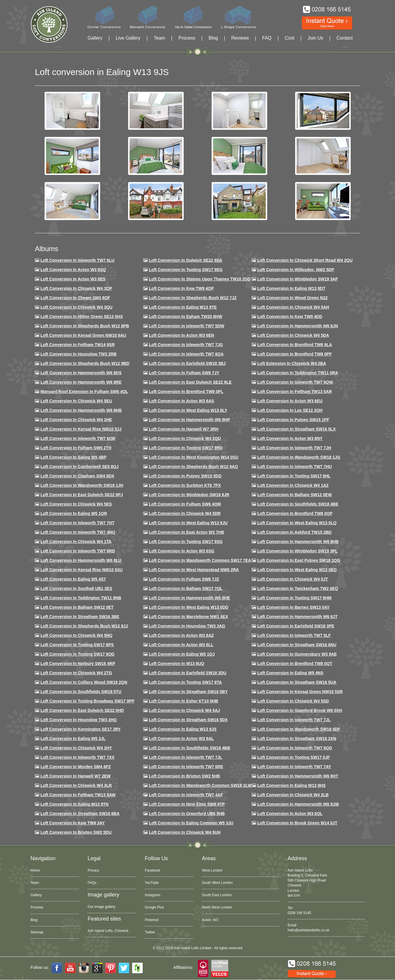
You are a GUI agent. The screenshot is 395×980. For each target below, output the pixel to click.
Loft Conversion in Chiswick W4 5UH (185, 832)
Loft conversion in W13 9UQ (177, 663)
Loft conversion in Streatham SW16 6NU (297, 645)
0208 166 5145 (299, 913)
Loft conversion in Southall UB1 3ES (76, 588)
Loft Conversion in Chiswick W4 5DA (293, 335)
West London (212, 870)
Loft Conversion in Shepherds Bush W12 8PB (85, 326)
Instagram (153, 895)
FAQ (267, 38)
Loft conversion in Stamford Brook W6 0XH (300, 710)
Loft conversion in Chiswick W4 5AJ (184, 710)
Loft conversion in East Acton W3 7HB (187, 532)
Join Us (315, 38)
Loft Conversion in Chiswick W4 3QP (76, 288)
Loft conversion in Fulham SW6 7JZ (184, 579)
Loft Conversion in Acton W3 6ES (73, 279)
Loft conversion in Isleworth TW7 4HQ (78, 532)
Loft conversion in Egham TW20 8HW (185, 317)
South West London (217, 883)
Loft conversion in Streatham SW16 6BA (80, 814)
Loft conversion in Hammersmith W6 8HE (189, 598)
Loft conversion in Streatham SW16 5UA (297, 682)
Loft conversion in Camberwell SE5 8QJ (80, 467)
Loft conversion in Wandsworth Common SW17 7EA (200, 560)
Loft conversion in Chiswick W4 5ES (76, 504)
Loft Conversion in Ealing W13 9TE (183, 307)
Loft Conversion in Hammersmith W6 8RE (81, 382)
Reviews (240, 38)
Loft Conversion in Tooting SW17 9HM (294, 598)
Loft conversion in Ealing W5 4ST (73, 579)
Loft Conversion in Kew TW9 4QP (181, 288)
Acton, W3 (210, 920)
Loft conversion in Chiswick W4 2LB (293, 795)
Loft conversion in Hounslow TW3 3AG (187, 626)
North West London (217, 907)
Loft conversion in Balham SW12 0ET (77, 607)
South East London (217, 895)
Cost (290, 38)
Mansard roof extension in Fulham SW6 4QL (84, 392)
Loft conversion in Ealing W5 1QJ (182, 654)
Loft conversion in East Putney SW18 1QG (299, 560)
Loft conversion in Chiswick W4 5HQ (76, 635)
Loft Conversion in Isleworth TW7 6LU (78, 260)
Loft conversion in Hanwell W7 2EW (76, 776)
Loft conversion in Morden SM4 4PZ (76, 767)
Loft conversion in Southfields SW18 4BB (190, 748)
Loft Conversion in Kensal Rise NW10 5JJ (81, 429)
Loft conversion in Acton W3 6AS (182, 401)
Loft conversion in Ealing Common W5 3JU (191, 823)
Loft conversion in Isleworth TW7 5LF (294, 635)
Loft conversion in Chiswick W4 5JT (293, 579)
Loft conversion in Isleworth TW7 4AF (186, 795)
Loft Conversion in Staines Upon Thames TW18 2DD (200, 279)
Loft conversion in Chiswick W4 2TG (76, 673)
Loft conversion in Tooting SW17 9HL (294, 476)
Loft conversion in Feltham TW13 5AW (78, 795)
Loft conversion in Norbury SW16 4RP (78, 663)
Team (159, 38)
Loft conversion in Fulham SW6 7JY (184, 373)
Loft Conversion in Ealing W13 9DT (291, 288)
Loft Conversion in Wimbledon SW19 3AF (298, 279)
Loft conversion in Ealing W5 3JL (73, 739)
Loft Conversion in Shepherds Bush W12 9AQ (193, 467)
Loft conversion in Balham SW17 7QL (186, 588)
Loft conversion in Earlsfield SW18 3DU (188, 673)
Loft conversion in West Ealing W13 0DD (189, 607)
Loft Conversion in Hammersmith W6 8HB (81, 410)
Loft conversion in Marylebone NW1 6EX (189, 617)
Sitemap (37, 932)
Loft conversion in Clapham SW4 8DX (77, 476)
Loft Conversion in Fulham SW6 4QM (185, 504)
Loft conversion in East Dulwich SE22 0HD (82, 710)
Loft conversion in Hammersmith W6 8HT (298, 776)
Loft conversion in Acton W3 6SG (182, 551)
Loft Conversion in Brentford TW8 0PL (186, 392)
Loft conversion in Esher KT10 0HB (183, 701)
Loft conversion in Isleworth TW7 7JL (294, 720)
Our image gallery (102, 907)
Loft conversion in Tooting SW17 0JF (294, 757)
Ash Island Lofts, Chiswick (108, 931)
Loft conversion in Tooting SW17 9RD (186, 448)
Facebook (153, 870)
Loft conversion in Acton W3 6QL (290, 814)
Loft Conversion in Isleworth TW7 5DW (187, 326)
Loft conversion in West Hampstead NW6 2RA (194, 570)
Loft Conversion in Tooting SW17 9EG (186, 270)
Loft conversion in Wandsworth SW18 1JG (299, 457)
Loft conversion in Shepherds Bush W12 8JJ (84, 626)
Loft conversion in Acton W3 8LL (181, 645)
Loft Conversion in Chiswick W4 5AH (293, 307)
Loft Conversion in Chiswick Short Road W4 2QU (305, 260)
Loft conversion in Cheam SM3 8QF (75, 298)
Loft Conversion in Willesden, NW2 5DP (296, 270)
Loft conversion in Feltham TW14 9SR (78, 345)
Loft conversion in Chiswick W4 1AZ (293, 485)
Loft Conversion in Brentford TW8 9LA (295, 345)
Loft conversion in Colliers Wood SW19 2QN (84, 682)
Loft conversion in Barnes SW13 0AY (293, 607)
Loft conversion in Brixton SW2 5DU (76, 832)
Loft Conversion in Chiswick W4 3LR (76, 785)
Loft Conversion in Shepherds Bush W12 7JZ (193, 298)
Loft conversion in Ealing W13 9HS (291, 785)
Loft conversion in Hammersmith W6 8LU (81, 560)
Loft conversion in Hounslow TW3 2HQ (79, 720)
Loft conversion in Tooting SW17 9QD (78, 654)
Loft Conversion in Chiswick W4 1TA (76, 542)
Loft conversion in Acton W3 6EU (290, 401)
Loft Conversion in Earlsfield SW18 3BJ (187, 363)
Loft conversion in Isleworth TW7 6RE (186, 767)
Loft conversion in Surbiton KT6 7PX (185, 485)
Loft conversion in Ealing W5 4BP (74, 457)
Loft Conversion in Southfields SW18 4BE (298, 504)
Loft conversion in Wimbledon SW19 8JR (189, 495)
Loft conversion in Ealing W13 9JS (183, 729)
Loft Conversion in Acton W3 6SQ (73, 270)
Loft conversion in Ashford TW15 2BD (294, 532)
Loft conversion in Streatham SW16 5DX (188, 720)
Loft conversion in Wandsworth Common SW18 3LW (200, 785)
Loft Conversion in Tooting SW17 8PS (77, 645)
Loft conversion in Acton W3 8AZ (181, 635)
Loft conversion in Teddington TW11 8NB (81, 598)
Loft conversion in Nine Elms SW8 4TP (187, 804)
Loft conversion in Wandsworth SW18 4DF (299, 729)
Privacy (93, 870)
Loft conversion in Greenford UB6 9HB (187, 814)
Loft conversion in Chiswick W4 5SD (293, 701)
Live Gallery (128, 38)
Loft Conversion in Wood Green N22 (292, 298)
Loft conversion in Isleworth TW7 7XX (78, 757)
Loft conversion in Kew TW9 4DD (290, 317)
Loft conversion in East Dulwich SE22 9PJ (82, 495)
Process (187, 38)
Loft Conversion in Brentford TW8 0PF (294, 354)
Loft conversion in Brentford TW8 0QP (295, 513)
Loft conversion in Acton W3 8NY (290, 438)
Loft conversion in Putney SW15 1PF (293, 420)
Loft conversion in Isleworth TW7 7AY (294, 767)
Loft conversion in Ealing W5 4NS (290, 673)
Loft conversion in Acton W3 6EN (182, 335)
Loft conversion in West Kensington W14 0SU (194, 457)
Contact (344, 38)
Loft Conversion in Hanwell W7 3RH (184, 429)
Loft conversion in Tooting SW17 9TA (185, 682)
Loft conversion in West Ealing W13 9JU (188, 523)
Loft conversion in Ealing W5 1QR (74, 513)
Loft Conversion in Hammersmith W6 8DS (81, 373)
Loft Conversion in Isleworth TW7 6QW (295, 382)
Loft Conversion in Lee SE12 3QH (290, 410)
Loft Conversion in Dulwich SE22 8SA (185, 260)
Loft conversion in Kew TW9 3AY (73, 823)
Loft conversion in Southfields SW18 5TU (81, 692)
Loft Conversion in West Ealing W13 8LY (188, 410)
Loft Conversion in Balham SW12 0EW (294, 495)
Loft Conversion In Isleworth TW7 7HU (294, 467)
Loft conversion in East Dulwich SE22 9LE (190, 382)
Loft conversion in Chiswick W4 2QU (185, 438)
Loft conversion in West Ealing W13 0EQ (297, 570)
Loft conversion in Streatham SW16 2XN (297, 739)
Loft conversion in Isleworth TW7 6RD (78, 551)
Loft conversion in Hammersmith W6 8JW (298, 804)
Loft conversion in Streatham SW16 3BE (80, 617)
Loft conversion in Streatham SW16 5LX (297, 429)
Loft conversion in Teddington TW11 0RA (298, 373)
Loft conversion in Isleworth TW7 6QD (295, 748)
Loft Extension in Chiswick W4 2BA (292, 363)
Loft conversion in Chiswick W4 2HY (76, 748)
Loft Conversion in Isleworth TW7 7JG (186, 345)
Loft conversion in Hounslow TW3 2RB (79, 354)
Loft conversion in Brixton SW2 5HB (184, 776)
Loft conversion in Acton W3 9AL (181, 739)
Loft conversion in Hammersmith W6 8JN (298, 326)
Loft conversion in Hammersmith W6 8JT (297, 617)
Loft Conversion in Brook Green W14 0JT (297, 823)
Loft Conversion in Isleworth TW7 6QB (78, 438)
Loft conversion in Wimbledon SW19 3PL (297, 551)
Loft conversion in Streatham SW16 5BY (188, 692)
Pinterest (152, 920)
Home (35, 870)
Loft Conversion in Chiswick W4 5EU (76, 401)
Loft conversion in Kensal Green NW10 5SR (300, 692)
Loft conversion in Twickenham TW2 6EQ (298, 588)
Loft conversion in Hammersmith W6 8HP (189, 420)
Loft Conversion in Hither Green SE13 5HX (82, 317)
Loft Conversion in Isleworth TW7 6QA (186, 354)
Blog (213, 38)
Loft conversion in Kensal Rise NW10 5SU (82, 570)
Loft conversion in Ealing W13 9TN (75, 804)
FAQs (92, 883)
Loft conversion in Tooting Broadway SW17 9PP (87, 701)
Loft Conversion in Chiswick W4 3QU (76, 307)
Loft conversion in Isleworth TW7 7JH (294, 448)
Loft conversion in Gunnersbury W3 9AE (297, 654)
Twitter (150, 932)
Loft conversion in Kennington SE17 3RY (81, 729)
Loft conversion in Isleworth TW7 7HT (78, 523)
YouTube (152, 883)
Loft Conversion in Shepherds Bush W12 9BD (85, 363)
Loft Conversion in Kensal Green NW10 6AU (83, 335)
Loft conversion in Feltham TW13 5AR (294, 392)
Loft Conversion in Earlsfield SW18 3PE (296, 626)
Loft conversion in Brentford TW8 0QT (295, 663)
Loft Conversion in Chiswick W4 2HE (76, 420)
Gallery (95, 38)
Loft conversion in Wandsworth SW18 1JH (82, 485)
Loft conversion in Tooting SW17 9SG (186, 542)
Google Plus (154, 907)
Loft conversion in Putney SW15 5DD (185, 476)
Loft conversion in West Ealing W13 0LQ (297, 523)
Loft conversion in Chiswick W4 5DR (185, 513)
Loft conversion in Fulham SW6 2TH (76, 448)
